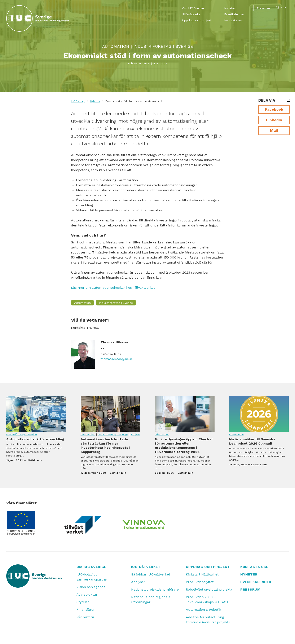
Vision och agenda (91, 587)
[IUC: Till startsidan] (38, 18)
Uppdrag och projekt (197, 20)
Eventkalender (234, 14)
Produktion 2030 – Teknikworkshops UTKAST (207, 599)
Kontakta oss (234, 20)
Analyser (138, 582)
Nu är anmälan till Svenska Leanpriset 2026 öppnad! (259, 414)
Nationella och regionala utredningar (151, 599)
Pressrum (263, 8)
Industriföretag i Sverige (163, 46)
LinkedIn (274, 120)
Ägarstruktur (87, 594)
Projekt (136, 435)
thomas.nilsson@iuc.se (117, 359)
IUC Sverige (78, 101)
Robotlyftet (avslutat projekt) (209, 589)
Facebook (274, 109)
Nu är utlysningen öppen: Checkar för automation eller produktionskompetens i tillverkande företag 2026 (185, 414)
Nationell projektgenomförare (155, 589)
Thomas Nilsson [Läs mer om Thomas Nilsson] (114, 342)
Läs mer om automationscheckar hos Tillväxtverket (113, 288)
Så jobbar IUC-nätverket (151, 574)
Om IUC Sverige (193, 8)
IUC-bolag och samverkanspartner (92, 577)
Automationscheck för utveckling (36, 414)
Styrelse (83, 602)
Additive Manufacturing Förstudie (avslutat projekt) (208, 620)
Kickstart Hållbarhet (202, 574)
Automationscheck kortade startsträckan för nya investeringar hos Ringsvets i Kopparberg (111, 414)
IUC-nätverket (192, 14)
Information (162, 435)
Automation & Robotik (203, 610)
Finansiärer (86, 610)
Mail (274, 130)
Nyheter (230, 8)
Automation (116, 46)
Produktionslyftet (200, 582)
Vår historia (86, 617)
